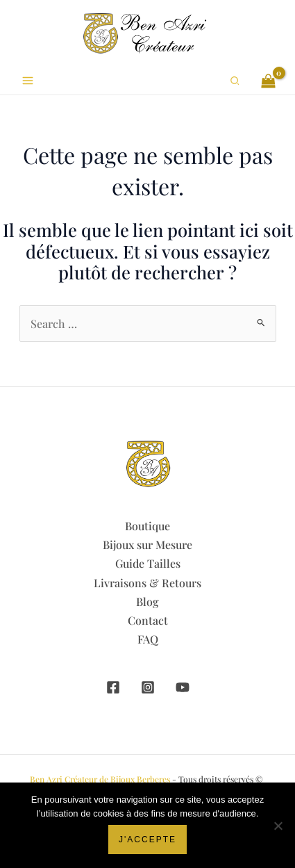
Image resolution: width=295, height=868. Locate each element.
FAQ (148, 639)
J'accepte (147, 840)
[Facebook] (113, 687)
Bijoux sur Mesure (147, 544)
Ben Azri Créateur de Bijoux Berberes (100, 779)
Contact (148, 620)
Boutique (147, 526)
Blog (147, 601)
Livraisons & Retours (147, 583)
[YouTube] (183, 687)
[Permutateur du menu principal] (28, 81)
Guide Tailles (148, 563)
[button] (235, 81)
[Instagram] (148, 687)
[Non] (278, 826)
